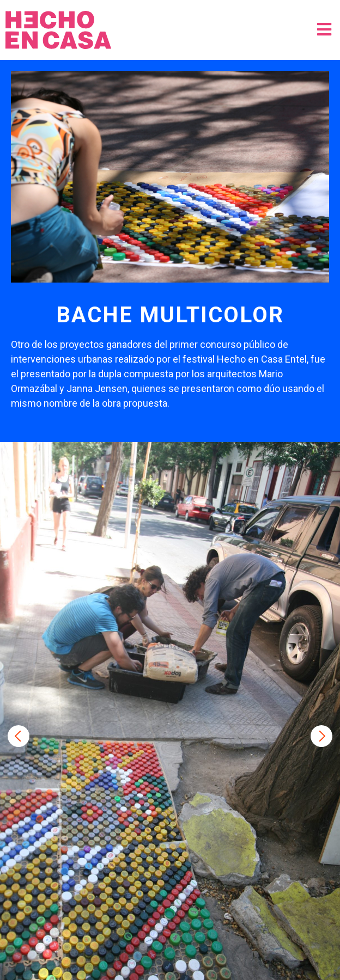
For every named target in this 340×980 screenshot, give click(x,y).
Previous (19, 736)
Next (321, 736)
